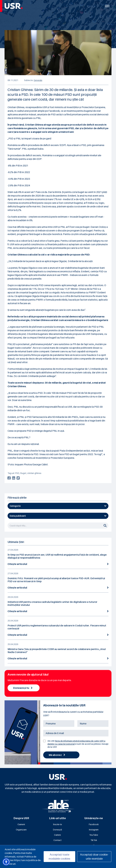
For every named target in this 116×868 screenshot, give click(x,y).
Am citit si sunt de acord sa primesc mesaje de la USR (78, 744)
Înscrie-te (57, 824)
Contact (57, 840)
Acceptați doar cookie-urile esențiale (94, 857)
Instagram (94, 830)
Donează (57, 830)
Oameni (21, 824)
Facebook (94, 824)
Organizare (21, 830)
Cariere (57, 835)
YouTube (94, 835)
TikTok (94, 840)
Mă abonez (57, 755)
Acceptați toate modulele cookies (59, 857)
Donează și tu (23, 688)
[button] (6, 862)
